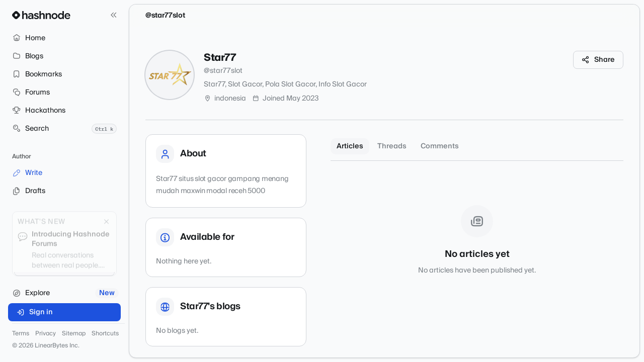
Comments (440, 146)
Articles (350, 146)
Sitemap (74, 334)
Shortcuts (105, 334)
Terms (21, 334)
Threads (392, 146)
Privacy (46, 334)
